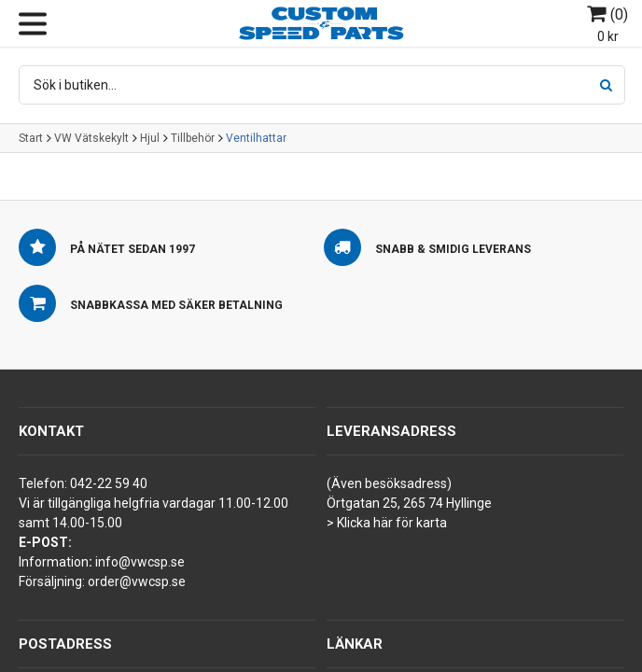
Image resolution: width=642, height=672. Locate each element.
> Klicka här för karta (387, 523)
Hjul (150, 138)
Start (31, 138)
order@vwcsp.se (137, 581)
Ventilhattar (256, 138)
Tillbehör (193, 138)
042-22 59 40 (109, 483)
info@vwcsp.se (140, 562)
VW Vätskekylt (91, 138)
